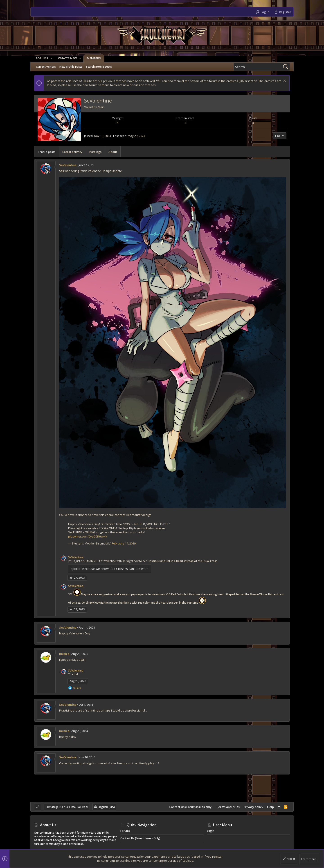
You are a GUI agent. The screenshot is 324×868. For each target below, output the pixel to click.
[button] (50, 58)
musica (64, 654)
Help (270, 807)
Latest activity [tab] (72, 152)
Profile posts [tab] (47, 152)
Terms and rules (228, 807)
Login (211, 831)
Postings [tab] (95, 152)
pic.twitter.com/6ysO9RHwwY (88, 536)
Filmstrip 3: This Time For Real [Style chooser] (67, 807)
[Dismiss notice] (284, 81)
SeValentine (68, 165)
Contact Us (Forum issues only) (191, 807)
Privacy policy (253, 807)
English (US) (104, 807)
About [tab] (113, 152)
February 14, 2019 (124, 543)
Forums (125, 831)
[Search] (262, 67)
